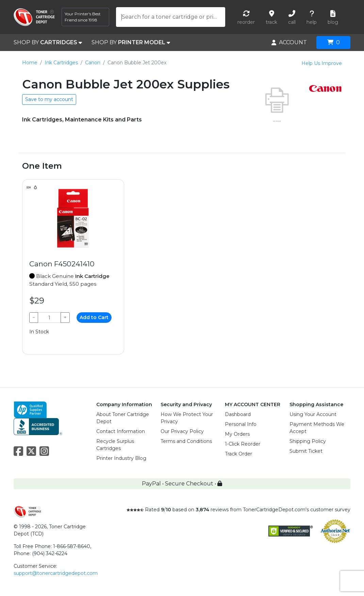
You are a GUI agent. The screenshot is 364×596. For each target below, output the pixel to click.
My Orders (237, 434)
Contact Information (121, 431)
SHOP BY (48, 43)
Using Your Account (313, 414)
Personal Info (241, 424)
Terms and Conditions (186, 441)
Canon (93, 63)
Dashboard (238, 414)
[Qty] (49, 318)
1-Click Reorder (243, 444)
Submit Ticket (306, 451)
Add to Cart (94, 317)
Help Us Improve (322, 63)
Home (30, 63)
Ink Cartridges (61, 63)
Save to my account (49, 99)
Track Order (238, 454)
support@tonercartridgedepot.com (56, 573)
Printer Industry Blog (121, 458)
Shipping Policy (308, 441)
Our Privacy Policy (182, 431)
